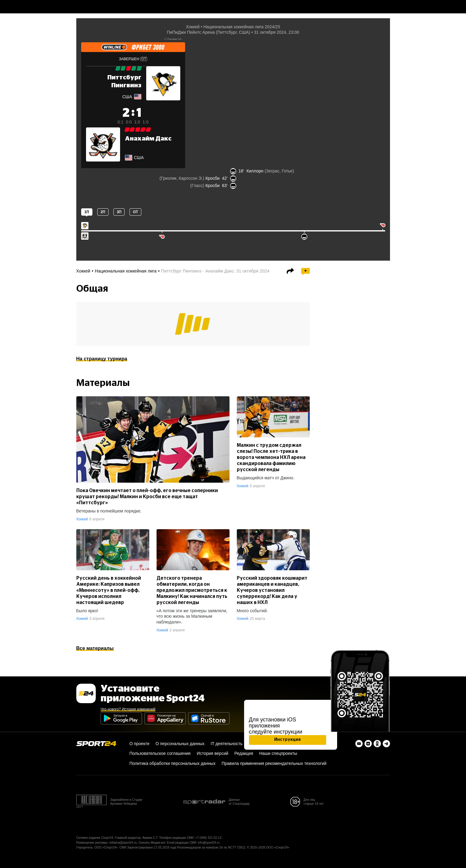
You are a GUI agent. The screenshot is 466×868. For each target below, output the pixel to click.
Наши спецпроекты (278, 753)
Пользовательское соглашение (160, 753)
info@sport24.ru (209, 843)
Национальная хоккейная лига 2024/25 (242, 27)
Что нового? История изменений (128, 709)
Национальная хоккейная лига (126, 271)
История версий (212, 753)
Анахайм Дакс (148, 139)
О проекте (140, 744)
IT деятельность (227, 744)
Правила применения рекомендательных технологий (274, 763)
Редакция (244, 753)
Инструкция (287, 740)
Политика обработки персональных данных (173, 763)
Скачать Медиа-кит (152, 843)
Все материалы (95, 648)
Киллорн (255, 171)
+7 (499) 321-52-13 (208, 838)
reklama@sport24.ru (123, 843)
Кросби (213, 178)
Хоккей (193, 27)
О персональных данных (180, 744)
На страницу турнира (102, 359)
